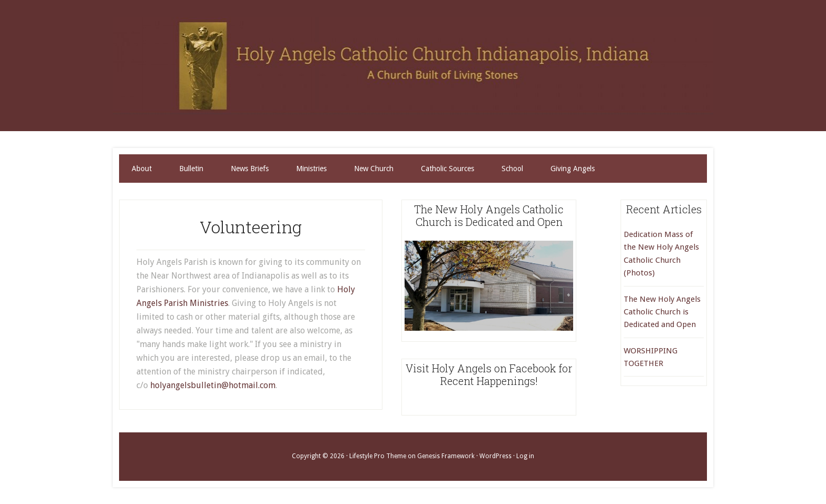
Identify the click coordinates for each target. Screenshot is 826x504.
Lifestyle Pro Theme (378, 456)
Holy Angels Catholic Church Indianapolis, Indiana (413, 66)
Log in (525, 456)
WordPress (495, 456)
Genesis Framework (446, 456)
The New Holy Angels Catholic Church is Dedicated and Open (662, 312)
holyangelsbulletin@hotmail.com (213, 385)
